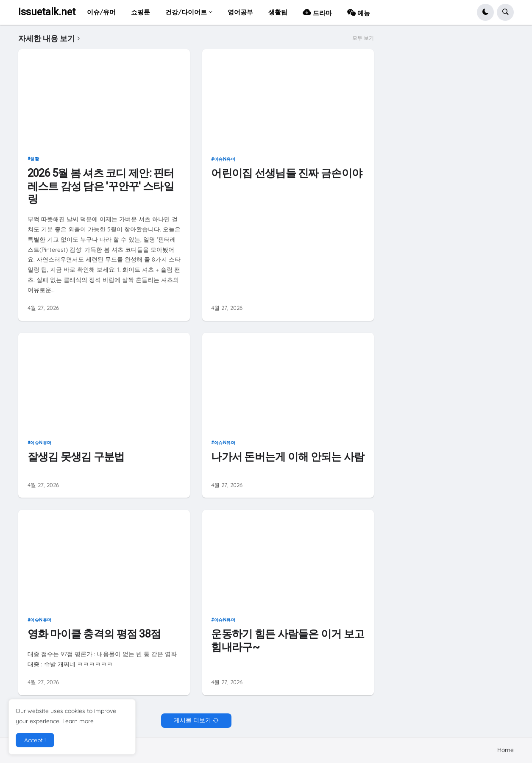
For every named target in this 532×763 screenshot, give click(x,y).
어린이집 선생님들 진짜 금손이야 (287, 173)
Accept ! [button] (35, 740)
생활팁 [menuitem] (278, 12)
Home (506, 750)
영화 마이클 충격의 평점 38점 (94, 634)
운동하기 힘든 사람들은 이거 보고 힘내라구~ (288, 640)
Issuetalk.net (47, 12)
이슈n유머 (225, 159)
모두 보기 (363, 38)
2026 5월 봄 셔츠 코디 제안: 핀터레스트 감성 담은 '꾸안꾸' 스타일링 (101, 186)
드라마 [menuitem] (317, 12)
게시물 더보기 (192, 720)
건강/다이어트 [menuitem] (186, 12)
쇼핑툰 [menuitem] (141, 12)
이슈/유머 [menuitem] (101, 12)
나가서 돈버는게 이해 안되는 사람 (288, 457)
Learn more (78, 721)
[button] (485, 12)
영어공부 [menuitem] (240, 12)
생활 (35, 159)
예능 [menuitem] (359, 12)
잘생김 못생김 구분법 (76, 457)
